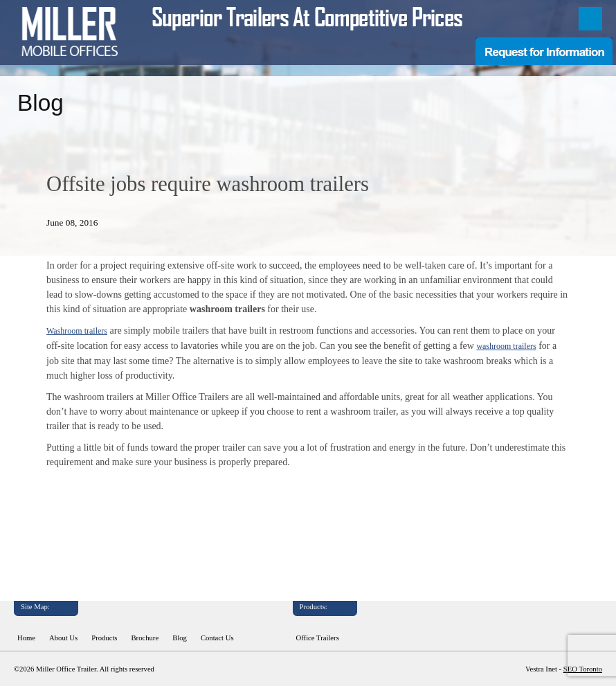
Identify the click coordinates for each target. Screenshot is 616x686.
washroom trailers (506, 346)
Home (26, 638)
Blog (180, 638)
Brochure (145, 638)
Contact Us (217, 638)
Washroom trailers (77, 331)
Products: (314, 607)
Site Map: (35, 607)
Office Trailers (318, 638)
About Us (63, 638)
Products (104, 638)
